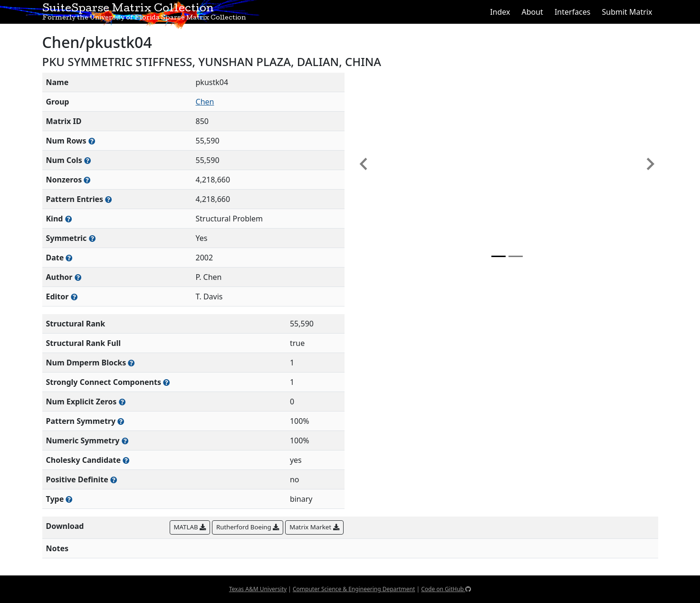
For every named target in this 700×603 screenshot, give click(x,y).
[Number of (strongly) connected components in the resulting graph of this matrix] (166, 382)
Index (500, 12)
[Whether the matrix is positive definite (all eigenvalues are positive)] (114, 480)
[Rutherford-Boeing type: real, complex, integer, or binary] (69, 499)
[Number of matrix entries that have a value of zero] (122, 402)
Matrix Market (314, 527)
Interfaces (573, 12)
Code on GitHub (446, 589)
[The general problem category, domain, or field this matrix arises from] (68, 219)
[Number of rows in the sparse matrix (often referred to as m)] (92, 141)
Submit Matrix (627, 12)
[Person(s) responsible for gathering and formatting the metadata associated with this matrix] (74, 297)
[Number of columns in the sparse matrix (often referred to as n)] (87, 160)
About (532, 12)
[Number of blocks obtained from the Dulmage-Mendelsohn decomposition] (131, 363)
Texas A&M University (258, 589)
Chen (205, 102)
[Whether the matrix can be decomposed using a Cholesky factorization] (126, 460)
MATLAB (190, 527)
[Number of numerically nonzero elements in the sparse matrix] (87, 180)
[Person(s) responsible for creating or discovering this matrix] (78, 277)
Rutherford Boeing (248, 527)
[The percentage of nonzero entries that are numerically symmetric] (125, 441)
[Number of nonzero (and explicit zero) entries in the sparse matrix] (108, 199)
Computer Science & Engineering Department (354, 589)
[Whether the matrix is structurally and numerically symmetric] (92, 238)
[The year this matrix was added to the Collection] (69, 258)
